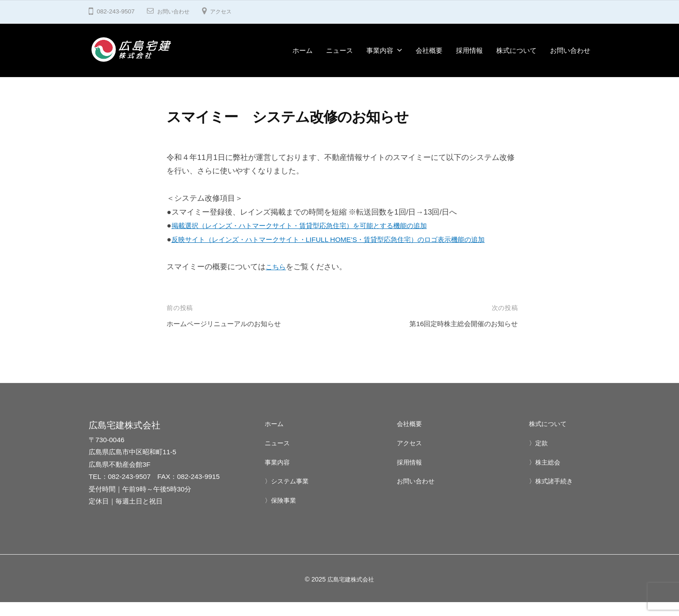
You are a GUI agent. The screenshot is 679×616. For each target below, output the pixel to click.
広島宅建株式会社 (351, 593)
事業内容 (380, 50)
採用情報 (469, 50)
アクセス (228, 11)
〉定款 (539, 456)
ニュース (339, 50)
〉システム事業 (288, 495)
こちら (277, 281)
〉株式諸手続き (552, 495)
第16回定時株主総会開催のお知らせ (456, 338)
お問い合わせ (176, 11)
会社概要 (429, 50)
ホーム (303, 50)
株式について (516, 50)
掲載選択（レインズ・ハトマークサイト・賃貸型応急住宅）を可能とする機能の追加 (316, 226)
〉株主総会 (546, 476)
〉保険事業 (281, 514)
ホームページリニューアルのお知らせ (231, 338)
